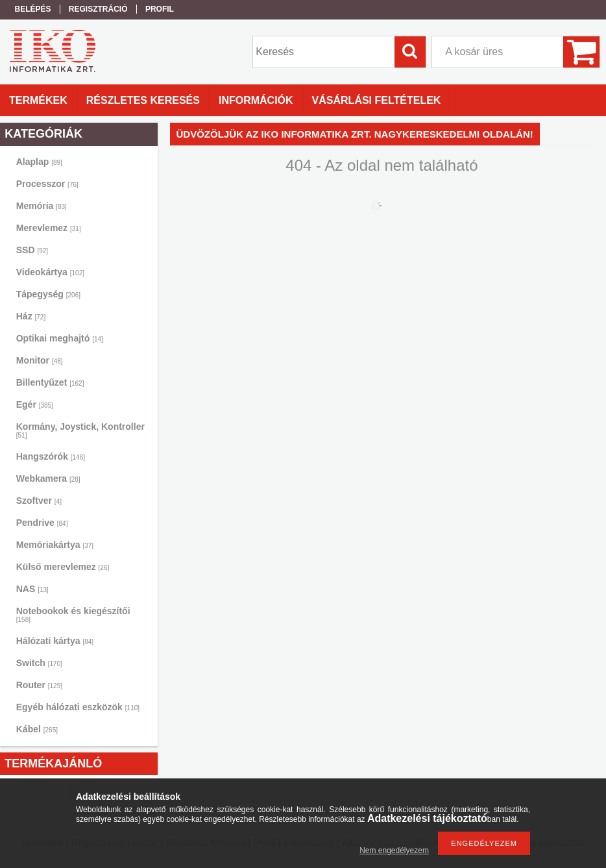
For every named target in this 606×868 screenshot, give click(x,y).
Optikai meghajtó (60, 338)
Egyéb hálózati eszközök (78, 707)
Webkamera (48, 478)
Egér (35, 404)
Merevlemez (49, 228)
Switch (39, 663)
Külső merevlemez (63, 567)
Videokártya (50, 272)
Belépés (33, 9)
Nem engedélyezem (394, 850)
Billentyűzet (50, 382)
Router (39, 685)
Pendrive (42, 523)
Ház (31, 316)
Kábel (37, 729)
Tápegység (48, 294)
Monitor (40, 360)
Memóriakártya (55, 545)
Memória (42, 206)
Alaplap (39, 162)
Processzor (47, 184)
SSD (32, 250)
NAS (32, 589)
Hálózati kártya (55, 641)
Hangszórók (51, 456)
